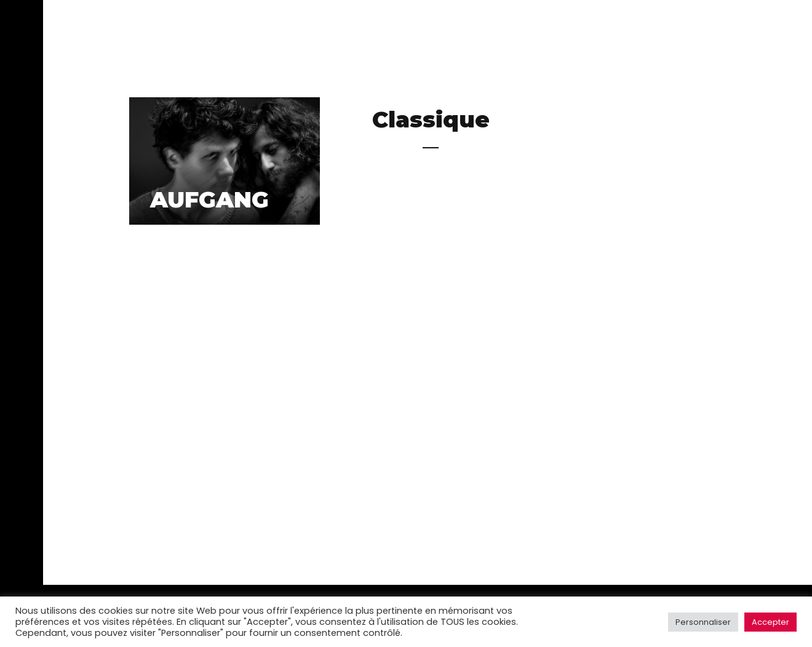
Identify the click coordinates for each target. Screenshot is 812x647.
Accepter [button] (770, 622)
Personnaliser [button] (703, 622)
